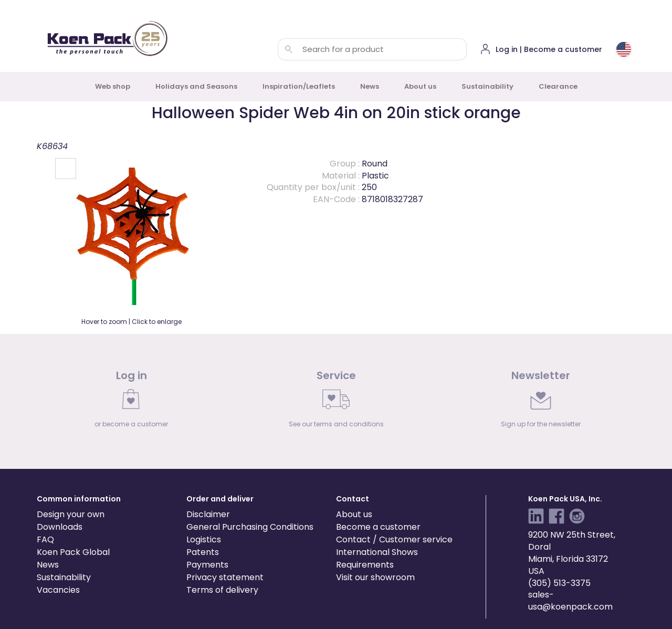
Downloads (60, 527)
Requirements (365, 565)
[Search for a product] (289, 49)
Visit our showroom (375, 577)
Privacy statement (225, 577)
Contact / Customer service (394, 539)
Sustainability (487, 86)
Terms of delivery (222, 590)
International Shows (377, 552)
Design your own (71, 514)
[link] (131, 402)
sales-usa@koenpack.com (570, 601)
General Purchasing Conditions (250, 527)
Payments (207, 565)
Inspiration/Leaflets (299, 86)
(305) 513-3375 (559, 583)
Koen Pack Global (73, 552)
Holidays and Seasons (196, 86)
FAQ (45, 539)
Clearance (558, 86)
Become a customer (378, 527)
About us (420, 86)
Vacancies (58, 590)
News (370, 86)
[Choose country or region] (624, 49)
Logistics (204, 539)
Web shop (113, 86)
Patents (203, 552)
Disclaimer (208, 514)
